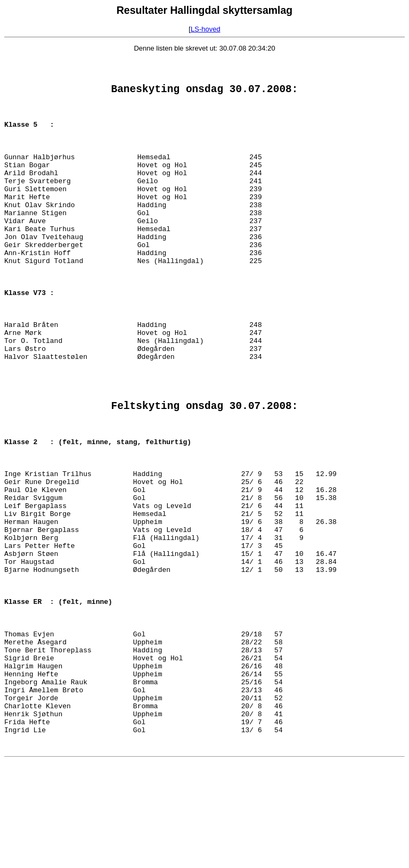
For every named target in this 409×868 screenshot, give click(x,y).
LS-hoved (206, 29)
